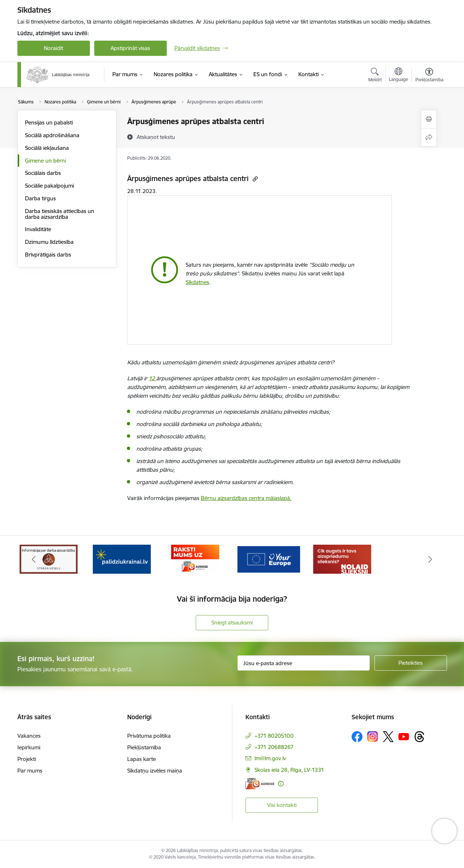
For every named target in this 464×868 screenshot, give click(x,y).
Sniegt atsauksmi (232, 623)
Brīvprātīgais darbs (48, 255)
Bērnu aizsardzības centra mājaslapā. (246, 498)
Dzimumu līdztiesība (49, 242)
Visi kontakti (282, 805)
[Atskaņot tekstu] (156, 137)
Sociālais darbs (43, 173)
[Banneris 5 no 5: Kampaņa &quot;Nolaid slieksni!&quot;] (342, 559)
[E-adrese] (260, 784)
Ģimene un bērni (45, 161)
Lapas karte (142, 759)
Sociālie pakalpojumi (49, 186)
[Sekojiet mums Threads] (419, 737)
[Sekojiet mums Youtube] (404, 736)
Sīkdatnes (197, 282)
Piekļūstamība (144, 747)
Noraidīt (53, 48)
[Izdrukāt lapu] (429, 119)
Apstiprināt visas (130, 48)
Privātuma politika (149, 736)
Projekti (27, 759)
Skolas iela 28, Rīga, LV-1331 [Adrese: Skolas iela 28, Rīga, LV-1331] (289, 770)
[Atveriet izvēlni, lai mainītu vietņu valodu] (399, 75)
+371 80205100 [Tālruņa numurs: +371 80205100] (274, 736)
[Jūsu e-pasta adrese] (304, 663)
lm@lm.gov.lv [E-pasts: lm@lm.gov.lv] (270, 758)
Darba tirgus (40, 198)
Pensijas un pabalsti (49, 122)
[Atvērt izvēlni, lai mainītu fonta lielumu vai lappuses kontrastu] (429, 76)
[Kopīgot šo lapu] (429, 137)
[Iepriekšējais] (34, 559)
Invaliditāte (38, 229)
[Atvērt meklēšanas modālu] (375, 76)
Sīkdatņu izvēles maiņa (155, 771)
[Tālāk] (430, 559)
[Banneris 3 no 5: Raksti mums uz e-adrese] (195, 559)
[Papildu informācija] (281, 784)
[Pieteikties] (411, 663)
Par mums (30, 771)
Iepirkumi (29, 747)
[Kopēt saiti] (254, 179)
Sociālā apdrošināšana (52, 135)
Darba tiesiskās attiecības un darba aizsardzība (60, 214)
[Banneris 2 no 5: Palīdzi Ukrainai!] (122, 559)
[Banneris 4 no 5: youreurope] (269, 559)
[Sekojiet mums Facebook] (357, 737)
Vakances (29, 736)
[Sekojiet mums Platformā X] (388, 737)
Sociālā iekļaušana (47, 148)
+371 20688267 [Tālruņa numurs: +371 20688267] (274, 747)
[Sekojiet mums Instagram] (373, 736)
